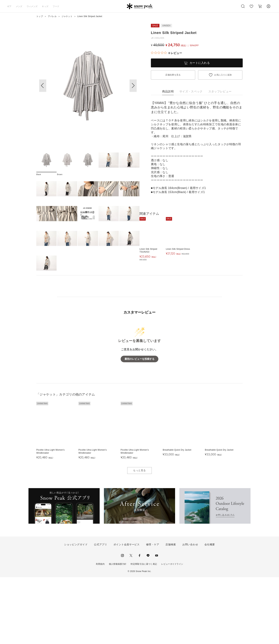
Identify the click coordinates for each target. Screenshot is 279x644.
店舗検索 (171, 611)
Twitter (131, 622)
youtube (157, 622)
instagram (122, 622)
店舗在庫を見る (173, 75)
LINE (148, 622)
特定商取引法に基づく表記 (144, 631)
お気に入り (251, 8)
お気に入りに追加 (223, 75)
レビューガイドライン (172, 631)
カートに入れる (200, 63)
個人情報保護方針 (118, 631)
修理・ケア (153, 611)
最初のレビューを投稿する (139, 426)
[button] (133, 86)
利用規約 (100, 631)
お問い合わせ (190, 611)
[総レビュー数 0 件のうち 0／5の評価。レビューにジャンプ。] (166, 53)
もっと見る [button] (139, 537)
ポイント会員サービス (127, 611)
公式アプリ (101, 611)
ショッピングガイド (76, 611)
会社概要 (210, 611)
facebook (139, 622)
